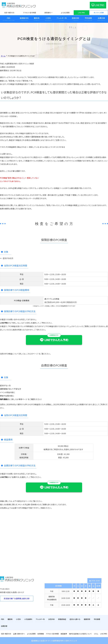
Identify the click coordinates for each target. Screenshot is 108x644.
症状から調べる (75, 619)
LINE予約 (98, 5)
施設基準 (64, 634)
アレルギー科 (62, 18)
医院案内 (48, 13)
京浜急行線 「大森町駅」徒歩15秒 (17, 598)
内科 (9, 18)
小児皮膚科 (28, 619)
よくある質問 (65, 13)
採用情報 (41, 634)
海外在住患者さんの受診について (80, 634)
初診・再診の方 (9, 13)
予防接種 (88, 18)
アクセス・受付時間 (29, 13)
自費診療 (4, 626)
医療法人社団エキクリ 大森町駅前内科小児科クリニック (54, 641)
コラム (96, 634)
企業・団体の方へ (19, 634)
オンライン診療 (99, 13)
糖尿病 (37, 18)
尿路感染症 (62, 619)
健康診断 (75, 18)
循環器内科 (24, 18)
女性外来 (51, 619)
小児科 (48, 18)
